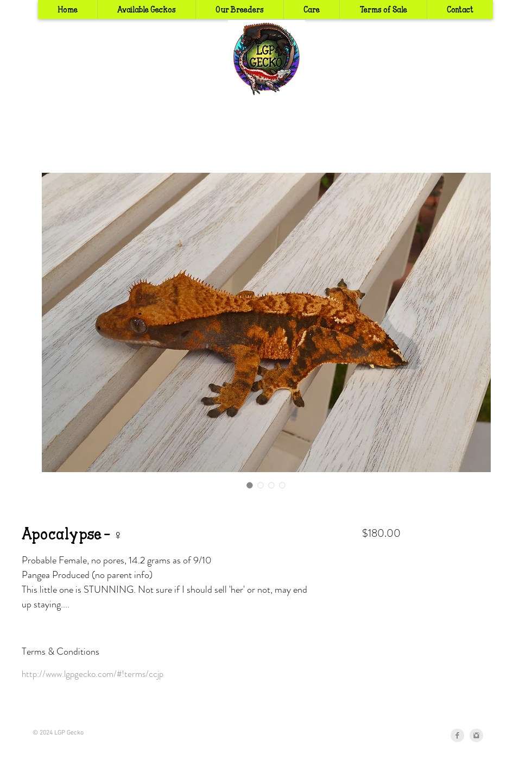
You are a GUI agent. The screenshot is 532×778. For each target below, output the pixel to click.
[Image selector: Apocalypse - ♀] (250, 485)
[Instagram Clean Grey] (476, 735)
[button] (239, 10)
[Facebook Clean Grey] (457, 735)
